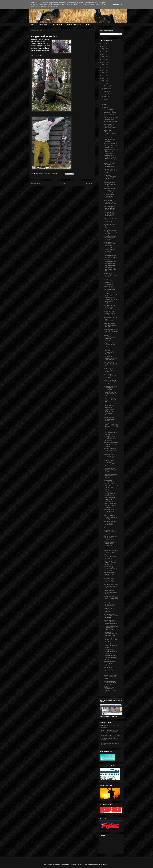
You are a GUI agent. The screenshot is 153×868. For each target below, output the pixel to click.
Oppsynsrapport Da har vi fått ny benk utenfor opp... (111, 151)
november (107, 88)
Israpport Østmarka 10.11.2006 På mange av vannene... (111, 622)
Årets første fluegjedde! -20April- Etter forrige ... (111, 331)
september (107, 94)
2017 (104, 68)
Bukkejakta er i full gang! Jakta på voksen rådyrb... (109, 307)
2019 (104, 62)
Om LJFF (89, 24)
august (106, 96)
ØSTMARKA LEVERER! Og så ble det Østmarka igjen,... (110, 178)
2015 (104, 73)
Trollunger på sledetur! (110, 122)
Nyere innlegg (36, 183)
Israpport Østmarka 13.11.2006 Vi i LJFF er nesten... (111, 616)
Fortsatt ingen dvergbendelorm (109, 743)
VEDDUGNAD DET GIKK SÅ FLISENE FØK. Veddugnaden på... (110, 158)
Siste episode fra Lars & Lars (109, 725)
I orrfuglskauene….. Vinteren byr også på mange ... (111, 370)
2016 (104, 70)
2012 (104, 81)
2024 (104, 49)
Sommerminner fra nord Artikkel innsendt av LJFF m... (109, 463)
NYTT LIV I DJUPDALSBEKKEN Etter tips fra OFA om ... (111, 426)
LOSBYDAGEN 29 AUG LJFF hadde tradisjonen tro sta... (110, 165)
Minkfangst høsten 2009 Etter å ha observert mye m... (110, 190)
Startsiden (63, 183)
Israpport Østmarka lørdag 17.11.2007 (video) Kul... (110, 419)
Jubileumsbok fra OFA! (110, 112)
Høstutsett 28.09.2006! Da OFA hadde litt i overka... (110, 657)
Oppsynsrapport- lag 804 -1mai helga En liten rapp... (110, 325)
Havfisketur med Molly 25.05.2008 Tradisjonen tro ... (110, 295)
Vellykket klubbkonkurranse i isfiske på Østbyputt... (110, 338)
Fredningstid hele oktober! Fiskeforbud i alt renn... (111, 275)
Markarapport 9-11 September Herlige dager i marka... (110, 683)
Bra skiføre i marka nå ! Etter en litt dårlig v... (111, 551)
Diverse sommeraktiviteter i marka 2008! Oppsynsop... (110, 282)
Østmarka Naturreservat (74, 24)
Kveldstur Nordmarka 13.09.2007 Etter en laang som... (110, 450)
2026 (104, 44)
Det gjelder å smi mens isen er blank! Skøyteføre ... (111, 220)
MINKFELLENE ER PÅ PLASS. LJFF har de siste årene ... (111, 145)
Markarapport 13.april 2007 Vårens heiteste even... (110, 523)
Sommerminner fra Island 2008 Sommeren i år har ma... (110, 268)
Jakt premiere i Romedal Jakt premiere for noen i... (111, 202)
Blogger (106, 864)
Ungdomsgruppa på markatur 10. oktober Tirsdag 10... (111, 640)
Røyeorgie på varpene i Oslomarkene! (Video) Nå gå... (111, 628)
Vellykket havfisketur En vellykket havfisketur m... (110, 499)
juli (105, 99)
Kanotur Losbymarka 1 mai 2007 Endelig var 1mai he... (110, 505)
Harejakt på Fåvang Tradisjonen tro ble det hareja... (110, 250)
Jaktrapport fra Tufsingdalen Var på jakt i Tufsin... (110, 433)
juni (105, 102)
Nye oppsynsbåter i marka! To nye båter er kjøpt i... (110, 184)
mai (105, 104)
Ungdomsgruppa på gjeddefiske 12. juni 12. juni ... (110, 470)
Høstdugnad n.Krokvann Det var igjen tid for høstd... (110, 634)
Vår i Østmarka (108, 109)
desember (107, 86)
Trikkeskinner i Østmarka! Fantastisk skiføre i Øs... (110, 133)
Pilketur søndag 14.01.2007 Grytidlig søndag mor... (110, 568)
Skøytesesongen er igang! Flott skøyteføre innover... (110, 126)
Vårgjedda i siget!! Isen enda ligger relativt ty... (110, 345)
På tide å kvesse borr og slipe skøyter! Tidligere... (110, 238)
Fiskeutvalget (43, 24)
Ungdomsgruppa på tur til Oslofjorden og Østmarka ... (111, 476)
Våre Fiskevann (57, 24)
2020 (104, 60)
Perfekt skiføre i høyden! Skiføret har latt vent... (110, 376)
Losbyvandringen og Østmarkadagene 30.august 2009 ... (110, 208)
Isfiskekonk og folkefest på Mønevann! (111, 118)
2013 (104, 78)
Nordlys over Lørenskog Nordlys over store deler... (110, 604)
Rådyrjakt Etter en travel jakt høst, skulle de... (109, 610)
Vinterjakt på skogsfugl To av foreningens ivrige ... (110, 226)
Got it (123, 5)
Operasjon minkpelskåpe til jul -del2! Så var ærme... (110, 256)
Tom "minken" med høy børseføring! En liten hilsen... (111, 444)
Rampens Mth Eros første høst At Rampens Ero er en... (109, 412)
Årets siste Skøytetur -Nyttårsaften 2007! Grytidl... (110, 382)
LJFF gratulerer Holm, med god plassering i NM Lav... (111, 232)
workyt (105, 548)
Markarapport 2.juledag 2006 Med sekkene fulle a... (111, 586)
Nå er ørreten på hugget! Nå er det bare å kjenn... (110, 493)
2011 (104, 84)
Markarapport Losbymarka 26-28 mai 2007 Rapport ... (110, 482)
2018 (104, 65)
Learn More (115, 5)
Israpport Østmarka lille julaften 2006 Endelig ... (111, 598)
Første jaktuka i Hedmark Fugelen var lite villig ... (110, 244)
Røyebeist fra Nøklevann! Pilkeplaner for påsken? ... (109, 351)
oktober (106, 91)
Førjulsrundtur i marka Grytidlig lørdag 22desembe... (110, 388)
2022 (104, 54)
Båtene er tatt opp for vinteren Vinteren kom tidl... (110, 140)
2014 (104, 76)
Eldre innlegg (89, 183)
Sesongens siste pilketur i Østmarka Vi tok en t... (110, 532)
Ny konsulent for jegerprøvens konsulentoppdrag (109, 731)
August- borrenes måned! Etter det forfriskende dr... (109, 313)
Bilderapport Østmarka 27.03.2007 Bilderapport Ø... (110, 538)
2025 (104, 46)
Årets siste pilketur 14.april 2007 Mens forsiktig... (110, 517)
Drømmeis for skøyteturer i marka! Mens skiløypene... (110, 358)
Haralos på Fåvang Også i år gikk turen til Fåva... (110, 400)
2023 (104, 52)
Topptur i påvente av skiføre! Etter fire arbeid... (110, 574)
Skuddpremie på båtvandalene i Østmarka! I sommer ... (110, 689)
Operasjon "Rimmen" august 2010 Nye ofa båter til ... (111, 171)
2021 (104, 57)
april (105, 107)
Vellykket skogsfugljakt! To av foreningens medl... (111, 677)
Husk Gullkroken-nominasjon (109, 738)
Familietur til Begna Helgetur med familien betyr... (109, 196)
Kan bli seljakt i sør (106, 735)
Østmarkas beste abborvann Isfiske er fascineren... (110, 557)
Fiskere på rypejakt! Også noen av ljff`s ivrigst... (110, 663)
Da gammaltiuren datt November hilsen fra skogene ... (110, 405)
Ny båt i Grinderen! (109, 115)
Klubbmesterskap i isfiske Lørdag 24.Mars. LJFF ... (109, 544)
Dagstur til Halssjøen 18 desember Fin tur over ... (110, 394)
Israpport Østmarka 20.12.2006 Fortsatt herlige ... (110, 592)
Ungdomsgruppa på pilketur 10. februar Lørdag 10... (110, 562)
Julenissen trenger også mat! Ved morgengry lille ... (109, 214)
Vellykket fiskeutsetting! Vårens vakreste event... (111, 488)
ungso (105, 528)
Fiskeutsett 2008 (109, 287)
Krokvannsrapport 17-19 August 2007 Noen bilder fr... (110, 456)
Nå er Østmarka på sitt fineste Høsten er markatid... (110, 301)
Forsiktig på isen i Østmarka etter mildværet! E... (109, 580)
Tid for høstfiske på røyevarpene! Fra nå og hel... (110, 646)
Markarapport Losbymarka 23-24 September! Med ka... (110, 670)
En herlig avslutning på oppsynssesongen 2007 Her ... (110, 438)
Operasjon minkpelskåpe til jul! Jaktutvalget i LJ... (110, 261)
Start (33, 24)
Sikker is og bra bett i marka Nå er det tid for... (110, 364)
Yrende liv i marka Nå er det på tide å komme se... (110, 511)
